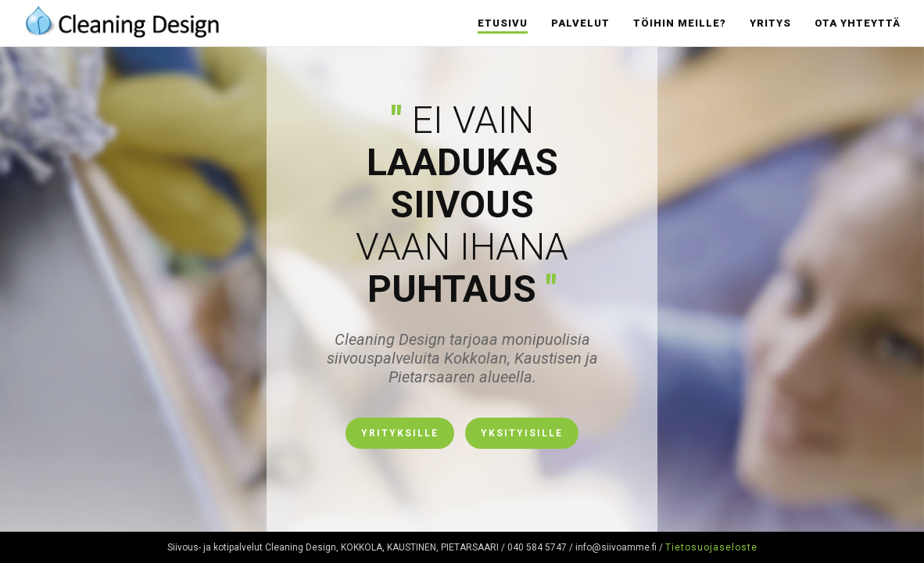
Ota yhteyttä (858, 23)
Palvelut (580, 23)
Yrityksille (400, 433)
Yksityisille (522, 433)
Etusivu (503, 23)
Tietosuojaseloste (711, 547)
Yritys (770, 23)
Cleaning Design (121, 20)
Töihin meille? (680, 23)
